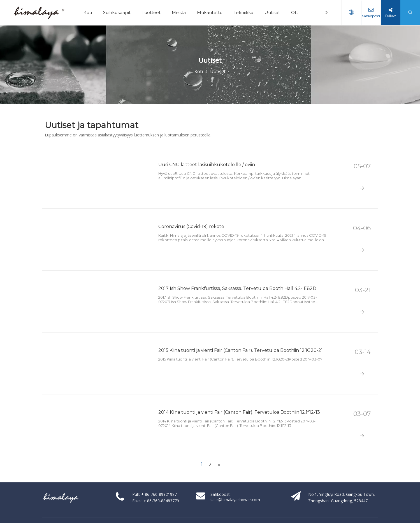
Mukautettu (210, 12)
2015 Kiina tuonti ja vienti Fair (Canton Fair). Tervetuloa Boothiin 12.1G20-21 (241, 350)
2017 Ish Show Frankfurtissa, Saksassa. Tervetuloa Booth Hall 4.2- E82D (237, 288)
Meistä (179, 12)
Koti (88, 12)
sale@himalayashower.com (235, 500)
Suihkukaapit (117, 12)
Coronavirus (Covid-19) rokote (191, 226)
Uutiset (272, 12)
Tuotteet (151, 12)
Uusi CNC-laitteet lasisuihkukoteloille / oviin (207, 165)
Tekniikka (243, 12)
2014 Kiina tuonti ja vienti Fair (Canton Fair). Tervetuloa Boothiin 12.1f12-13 (239, 412)
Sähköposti (371, 16)
